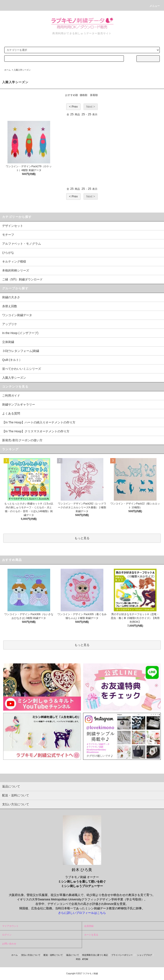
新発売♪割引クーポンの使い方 (22, 440)
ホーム (7, 70)
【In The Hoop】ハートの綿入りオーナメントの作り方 (39, 422)
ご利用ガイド (11, 396)
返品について (73, 955)
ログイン (7, 935)
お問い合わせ (9, 944)
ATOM (85, 959)
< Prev (73, 107)
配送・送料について (53, 955)
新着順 (94, 95)
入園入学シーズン (22, 70)
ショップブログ (145, 955)
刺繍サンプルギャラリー (19, 404)
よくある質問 (11, 413)
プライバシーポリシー (122, 955)
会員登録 (89, 926)
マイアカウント (10, 926)
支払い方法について (31, 955)
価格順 (83, 95)
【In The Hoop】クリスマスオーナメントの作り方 (36, 431)
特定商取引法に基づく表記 (95, 955)
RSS (78, 959)
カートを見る (91, 935)
